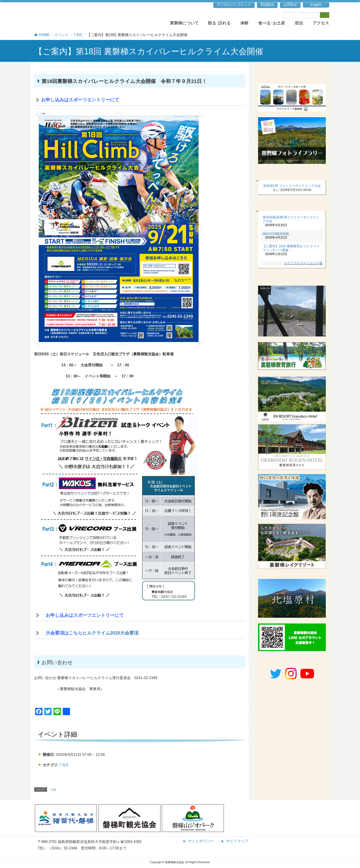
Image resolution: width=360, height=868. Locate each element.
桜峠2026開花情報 (276, 234)
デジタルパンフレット (234, 4)
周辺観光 (267, 4)
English (316, 4)
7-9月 (64, 765)
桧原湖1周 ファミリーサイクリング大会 (292, 186)
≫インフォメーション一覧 (303, 263)
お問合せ (290, 4)
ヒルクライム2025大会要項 (111, 633)
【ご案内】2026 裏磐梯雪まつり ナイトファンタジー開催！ (291, 248)
